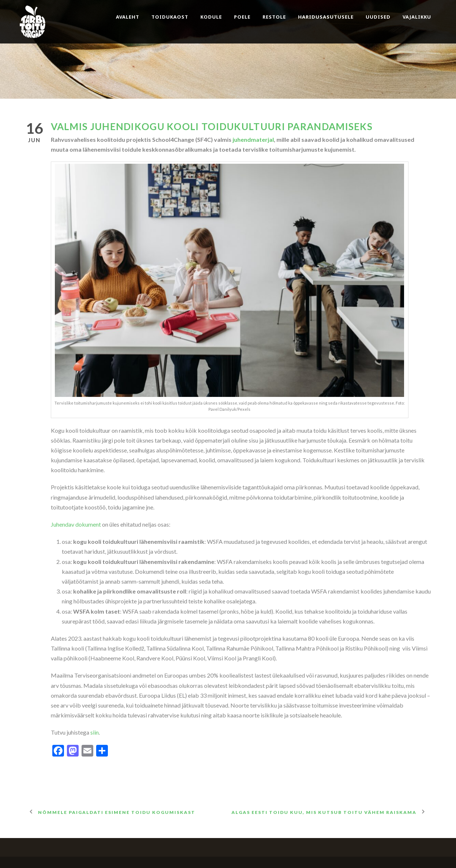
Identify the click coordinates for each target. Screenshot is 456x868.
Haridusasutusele (326, 17)
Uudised (378, 17)
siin (95, 732)
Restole (274, 17)
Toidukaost (170, 17)
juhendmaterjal (253, 139)
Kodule (211, 17)
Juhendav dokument (76, 524)
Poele (242, 17)
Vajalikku (417, 17)
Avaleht (128, 17)
